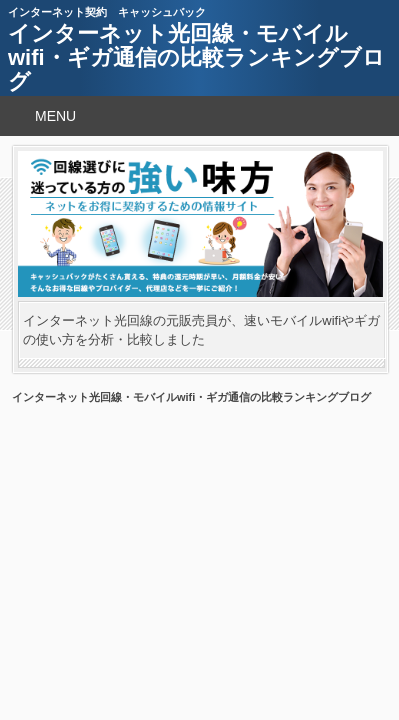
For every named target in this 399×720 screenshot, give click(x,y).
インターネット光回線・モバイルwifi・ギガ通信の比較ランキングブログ (196, 57)
